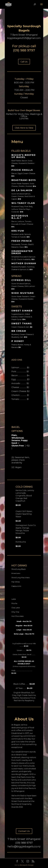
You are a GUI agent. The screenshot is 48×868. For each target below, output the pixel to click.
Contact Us (24, 831)
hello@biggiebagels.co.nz (24, 846)
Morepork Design (27, 865)
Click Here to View (24, 128)
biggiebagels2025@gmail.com (24, 38)
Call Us (24, 62)
